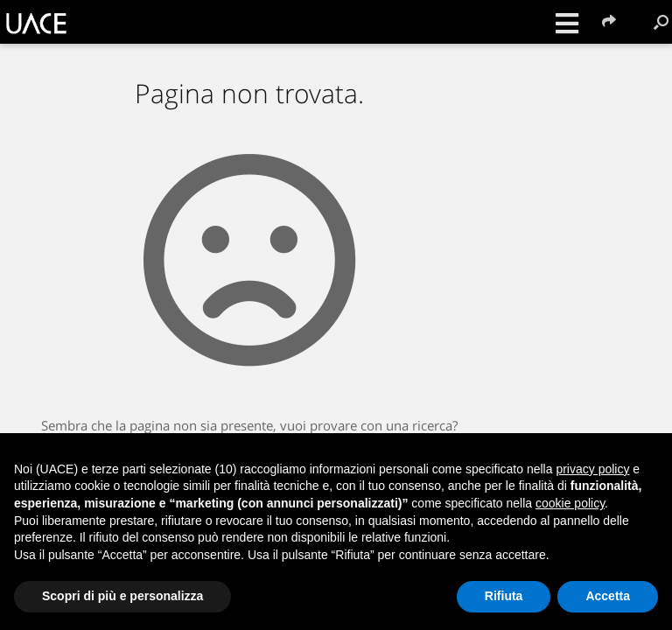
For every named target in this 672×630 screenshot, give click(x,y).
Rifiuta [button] (504, 596)
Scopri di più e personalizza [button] (122, 596)
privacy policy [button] (592, 469)
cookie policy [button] (570, 503)
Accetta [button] (608, 596)
